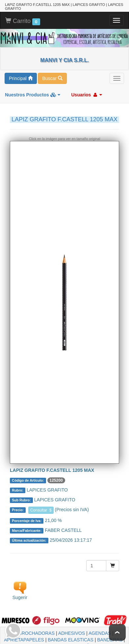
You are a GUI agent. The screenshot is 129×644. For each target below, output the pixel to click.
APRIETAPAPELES (24, 638)
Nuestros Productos (33, 93)
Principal (21, 76)
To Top (117, 632)
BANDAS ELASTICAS (71, 638)
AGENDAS (100, 631)
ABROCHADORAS (35, 631)
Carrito (23, 19)
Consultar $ (41, 508)
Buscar (52, 76)
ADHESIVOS (72, 631)
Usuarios (87, 93)
